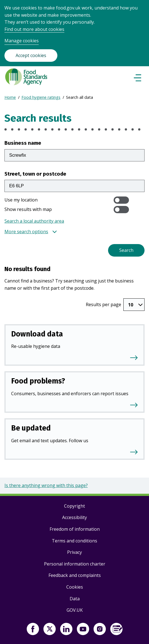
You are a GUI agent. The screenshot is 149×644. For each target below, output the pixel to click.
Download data (37, 334)
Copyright (74, 506)
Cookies (75, 587)
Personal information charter (75, 564)
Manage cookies (22, 41)
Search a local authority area (34, 221)
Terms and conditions (74, 541)
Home (10, 97)
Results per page (103, 304)
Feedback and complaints (75, 575)
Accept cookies (31, 55)
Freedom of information (75, 529)
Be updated (31, 428)
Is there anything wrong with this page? (46, 485)
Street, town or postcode (35, 174)
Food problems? (38, 381)
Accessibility (74, 517)
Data (75, 599)
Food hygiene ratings (41, 97)
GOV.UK (75, 610)
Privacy (74, 552)
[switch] (121, 200)
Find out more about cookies (34, 29)
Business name (23, 143)
